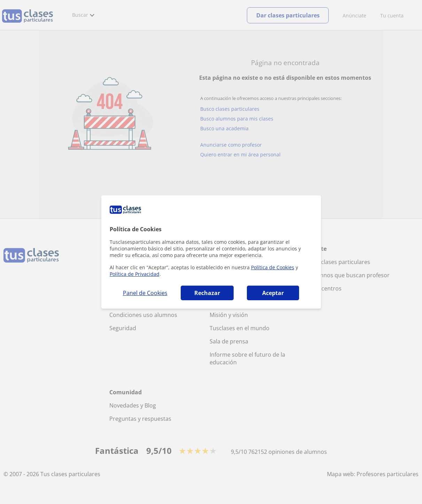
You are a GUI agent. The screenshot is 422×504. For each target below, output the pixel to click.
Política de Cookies (273, 267)
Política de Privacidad (135, 274)
